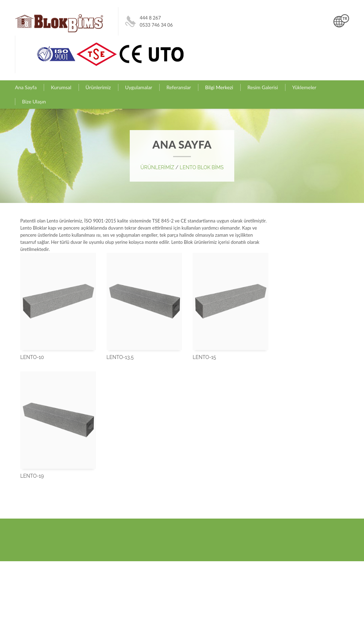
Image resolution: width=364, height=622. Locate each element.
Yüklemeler (304, 87)
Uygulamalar (139, 87)
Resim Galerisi (263, 87)
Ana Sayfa (26, 87)
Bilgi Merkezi (219, 87)
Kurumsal (61, 87)
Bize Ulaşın (34, 101)
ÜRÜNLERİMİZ (158, 167)
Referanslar (179, 87)
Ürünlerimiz (98, 87)
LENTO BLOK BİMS (202, 167)
